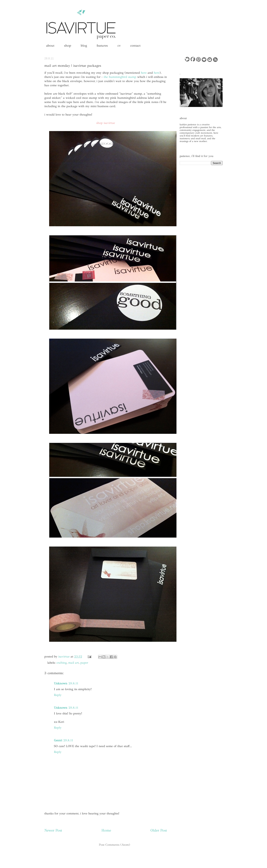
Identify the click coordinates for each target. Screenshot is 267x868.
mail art (74, 663)
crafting (62, 663)
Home (106, 830)
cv (119, 46)
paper (84, 663)
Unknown (61, 683)
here (144, 73)
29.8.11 (73, 683)
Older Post (159, 830)
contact (135, 46)
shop (68, 46)
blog (84, 46)
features (102, 46)
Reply (58, 695)
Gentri (58, 740)
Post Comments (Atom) (114, 845)
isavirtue (64, 656)
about (50, 46)
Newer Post (53, 830)
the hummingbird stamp (120, 77)
